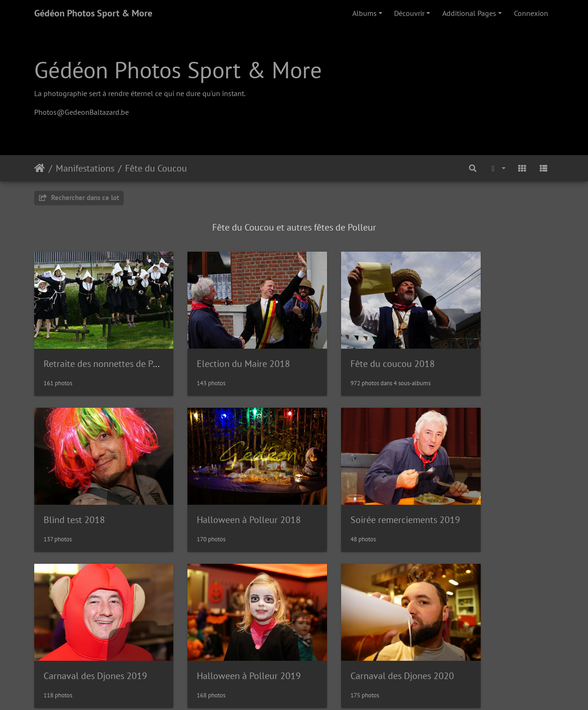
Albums (365, 13)
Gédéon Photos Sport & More (93, 13)
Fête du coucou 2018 (353, 350)
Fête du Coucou (156, 168)
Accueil (40, 168)
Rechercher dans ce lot (79, 198)
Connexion (531, 13)
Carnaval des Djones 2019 (362, 492)
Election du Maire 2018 (224, 350)
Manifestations (85, 168)
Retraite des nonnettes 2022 (234, 634)
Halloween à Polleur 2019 (496, 492)
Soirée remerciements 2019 (232, 492)
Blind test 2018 (475, 350)
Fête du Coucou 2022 (353, 634)
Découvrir (409, 13)
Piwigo (315, 690)
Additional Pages (469, 13)
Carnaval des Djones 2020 (95, 634)
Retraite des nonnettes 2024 (501, 634)
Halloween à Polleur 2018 (96, 492)
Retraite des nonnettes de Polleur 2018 (122, 350)
